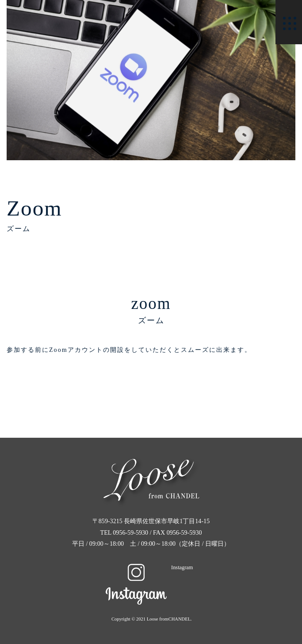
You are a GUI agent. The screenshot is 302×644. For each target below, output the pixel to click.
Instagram (149, 567)
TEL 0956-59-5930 (125, 532)
